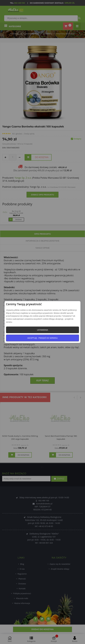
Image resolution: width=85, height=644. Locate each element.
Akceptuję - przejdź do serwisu (42, 338)
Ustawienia (42, 330)
